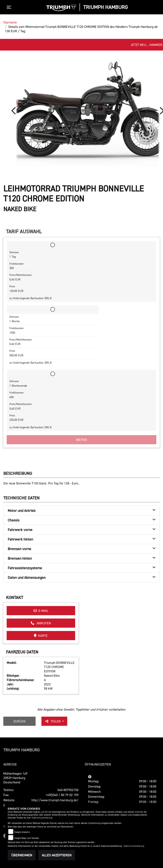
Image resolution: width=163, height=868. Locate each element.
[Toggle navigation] (10, 7)
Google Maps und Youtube (27, 838)
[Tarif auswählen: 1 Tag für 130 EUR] (53, 245)
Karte (41, 636)
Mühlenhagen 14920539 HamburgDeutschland (15, 778)
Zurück (19, 721)
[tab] (81, 511)
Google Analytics (22, 832)
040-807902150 (68, 790)
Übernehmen (22, 855)
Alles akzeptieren (57, 855)
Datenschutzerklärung (42, 818)
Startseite (10, 22)
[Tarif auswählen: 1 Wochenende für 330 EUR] (53, 374)
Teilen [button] (53, 721)
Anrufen (41, 623)
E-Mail (41, 611)
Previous (15, 112)
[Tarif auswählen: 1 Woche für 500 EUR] (53, 309)
